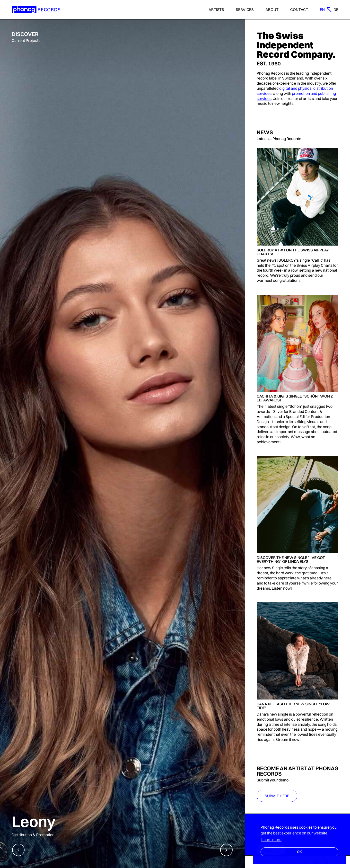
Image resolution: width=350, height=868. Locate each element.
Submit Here (277, 796)
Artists (216, 10)
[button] (18, 850)
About (272, 10)
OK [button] (299, 852)
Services (245, 10)
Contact (299, 10)
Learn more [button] (271, 840)
